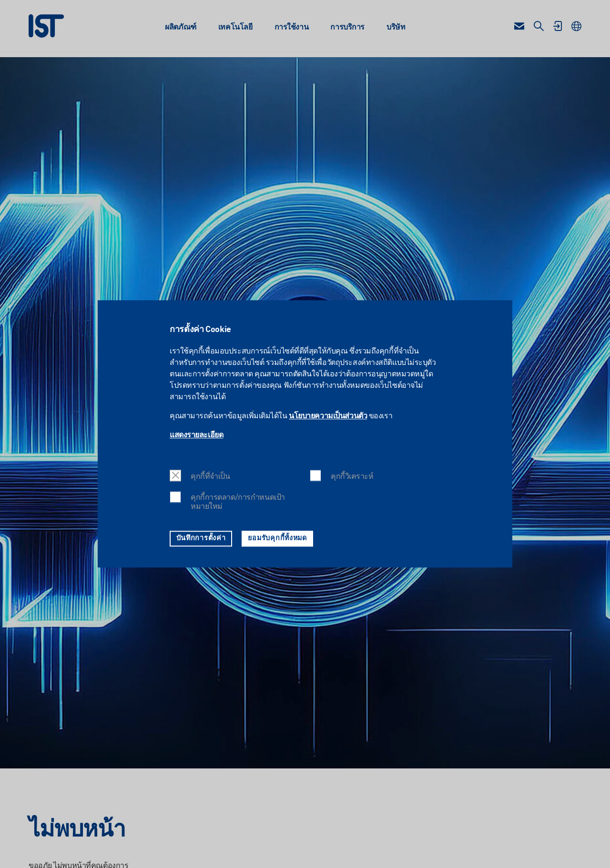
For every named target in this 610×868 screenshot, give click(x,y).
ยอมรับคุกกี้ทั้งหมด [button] (277, 538)
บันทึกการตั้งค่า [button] (201, 538)
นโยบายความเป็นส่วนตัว (328, 417)
